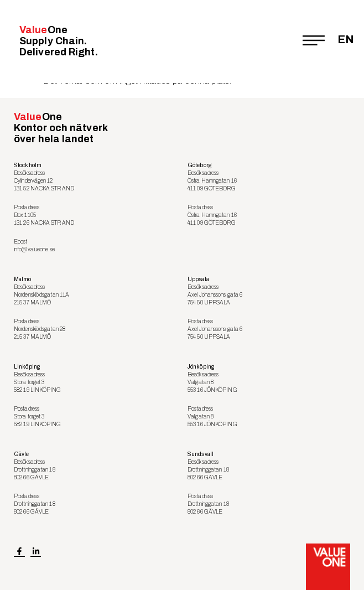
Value (59, 41)
